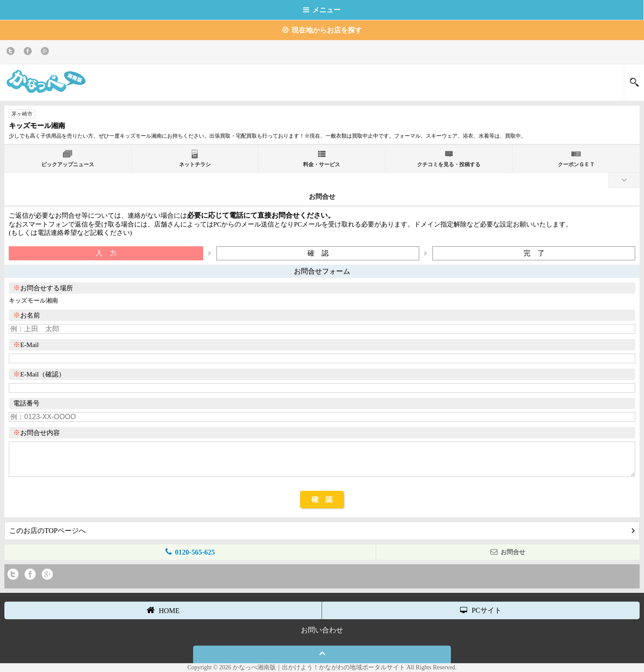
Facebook (29, 53)
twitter (12, 53)
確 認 (322, 499)
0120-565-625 (190, 552)
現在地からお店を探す (322, 30)
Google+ (46, 53)
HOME (163, 610)
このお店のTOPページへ (322, 531)
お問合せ (508, 552)
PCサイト (481, 610)
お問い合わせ (322, 630)
